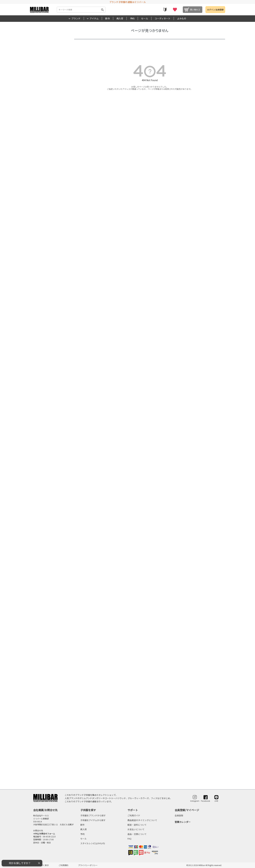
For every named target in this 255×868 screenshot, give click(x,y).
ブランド (76, 18)
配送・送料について (137, 825)
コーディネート (163, 18)
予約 (132, 18)
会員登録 (179, 815)
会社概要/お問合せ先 (45, 810)
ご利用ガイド (134, 815)
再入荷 (120, 18)
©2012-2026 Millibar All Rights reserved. (204, 865)
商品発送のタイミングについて (142, 820)
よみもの (182, 18)
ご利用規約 (63, 865)
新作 (107, 18)
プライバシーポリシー (88, 865)
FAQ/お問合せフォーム (45, 834)
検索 (102, 10)
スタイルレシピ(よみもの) (93, 843)
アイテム (94, 18)
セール (145, 18)
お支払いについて (136, 829)
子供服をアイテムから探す (93, 820)
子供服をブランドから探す (93, 815)
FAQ (129, 839)
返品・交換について (137, 834)
